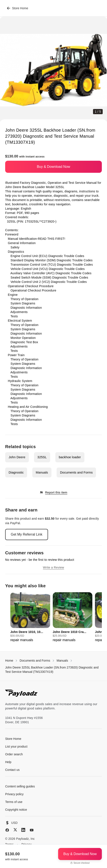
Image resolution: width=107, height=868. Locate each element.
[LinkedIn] (23, 830)
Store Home (18, 8)
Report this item (53, 493)
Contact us (12, 770)
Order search (14, 754)
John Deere (17, 457)
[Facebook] (7, 830)
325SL (42, 457)
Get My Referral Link (27, 534)
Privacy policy (14, 794)
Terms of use (14, 802)
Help (8, 762)
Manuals (42, 472)
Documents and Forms (76, 472)
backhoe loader (70, 457)
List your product (16, 746)
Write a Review (53, 567)
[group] (30, 617)
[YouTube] (32, 830)
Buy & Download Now (53, 167)
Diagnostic (16, 472)
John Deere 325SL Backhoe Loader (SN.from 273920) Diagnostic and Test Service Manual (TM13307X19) (52, 670)
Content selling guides (20, 786)
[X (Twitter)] (15, 830)
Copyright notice (16, 810)
